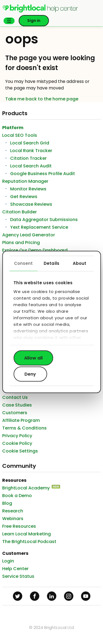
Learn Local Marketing (27, 534)
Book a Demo (17, 496)
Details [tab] (51, 263)
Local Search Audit (31, 166)
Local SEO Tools (20, 135)
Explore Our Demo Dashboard (35, 250)
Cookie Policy (17, 443)
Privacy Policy (17, 436)
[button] (9, 21)
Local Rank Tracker (31, 151)
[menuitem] (40, 11)
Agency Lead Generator (29, 235)
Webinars (13, 519)
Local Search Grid (30, 143)
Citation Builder (20, 212)
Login (8, 561)
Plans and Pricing (21, 243)
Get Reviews (24, 197)
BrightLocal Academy (26, 488)
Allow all (33, 358)
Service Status (18, 576)
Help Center (15, 569)
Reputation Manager (25, 181)
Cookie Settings (20, 451)
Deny (30, 374)
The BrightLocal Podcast (29, 542)
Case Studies (17, 405)
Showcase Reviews (31, 204)
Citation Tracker (28, 158)
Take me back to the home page (42, 99)
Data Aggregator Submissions (44, 220)
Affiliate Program (21, 420)
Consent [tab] (23, 263)
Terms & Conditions (24, 428)
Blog (7, 503)
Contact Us (15, 397)
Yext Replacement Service (39, 227)
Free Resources (19, 526)
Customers (15, 413)
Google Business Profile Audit (43, 174)
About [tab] (80, 263)
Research (13, 511)
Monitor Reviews (28, 189)
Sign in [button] (34, 21)
